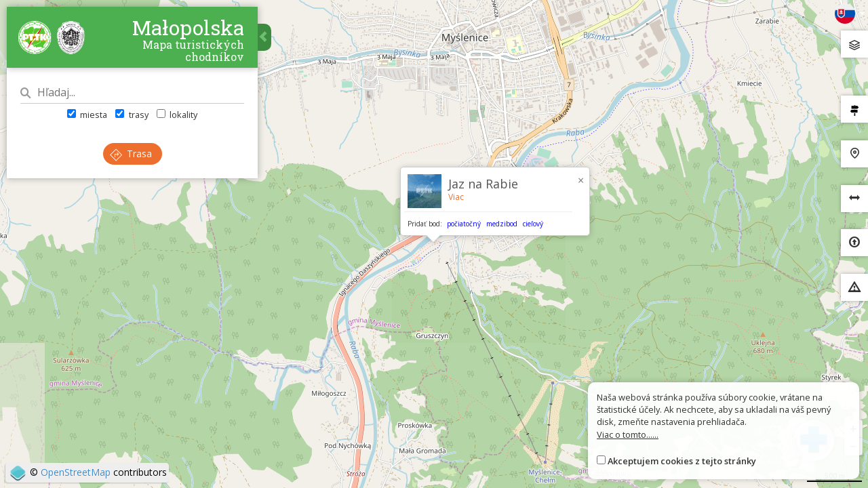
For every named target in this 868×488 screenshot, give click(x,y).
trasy (132, 115)
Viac (456, 197)
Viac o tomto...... (628, 434)
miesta (87, 115)
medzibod (502, 224)
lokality (177, 115)
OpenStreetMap (76, 472)
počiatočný (464, 224)
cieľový (533, 224)
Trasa (131, 154)
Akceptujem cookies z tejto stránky (682, 461)
